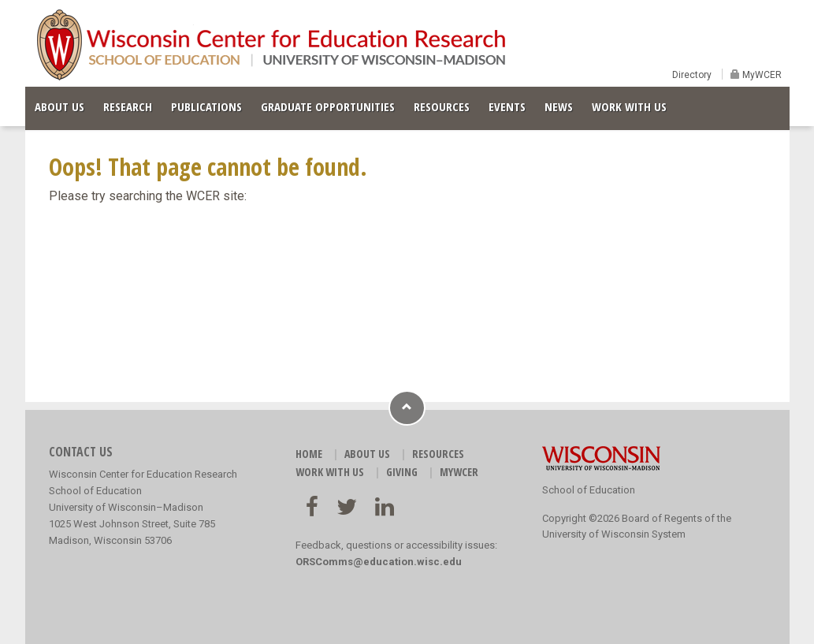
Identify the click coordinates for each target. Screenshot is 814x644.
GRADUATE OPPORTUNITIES (328, 106)
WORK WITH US (629, 106)
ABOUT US (59, 106)
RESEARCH (128, 106)
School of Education (589, 490)
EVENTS (507, 106)
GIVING (402, 472)
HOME (309, 454)
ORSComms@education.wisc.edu (379, 562)
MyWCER (761, 75)
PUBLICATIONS (206, 106)
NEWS (559, 106)
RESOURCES (442, 106)
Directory (692, 75)
